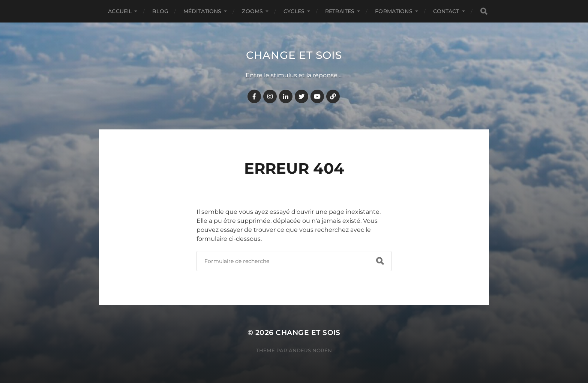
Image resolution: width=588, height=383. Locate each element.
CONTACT (446, 11)
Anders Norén (310, 350)
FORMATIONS (394, 11)
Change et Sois (294, 55)
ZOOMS (252, 11)
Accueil (120, 11)
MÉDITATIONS (202, 11)
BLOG (160, 11)
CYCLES (294, 11)
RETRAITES (340, 11)
